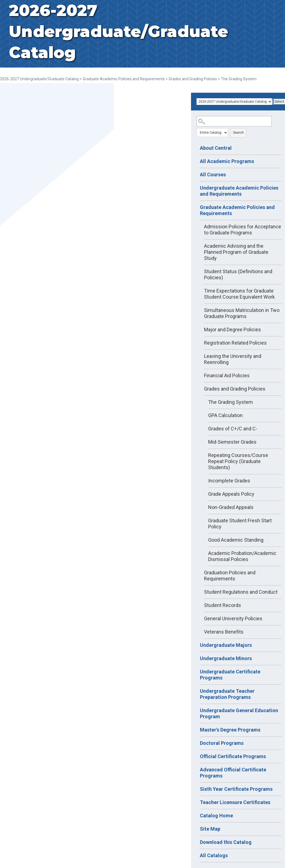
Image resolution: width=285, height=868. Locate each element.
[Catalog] (234, 102)
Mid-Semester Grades (232, 442)
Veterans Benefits (224, 632)
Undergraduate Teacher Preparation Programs (227, 694)
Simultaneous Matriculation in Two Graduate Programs (242, 313)
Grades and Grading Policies (193, 79)
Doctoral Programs (222, 743)
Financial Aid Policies (227, 375)
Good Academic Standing (236, 540)
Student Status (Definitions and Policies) (238, 274)
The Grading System (231, 402)
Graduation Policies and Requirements (230, 576)
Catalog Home (216, 816)
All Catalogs (214, 855)
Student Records (223, 605)
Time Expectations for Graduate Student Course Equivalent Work (239, 294)
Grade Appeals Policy (231, 494)
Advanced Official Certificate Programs (233, 773)
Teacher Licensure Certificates (235, 802)
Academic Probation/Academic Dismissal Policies (242, 556)
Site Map (210, 829)
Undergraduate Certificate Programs (230, 675)
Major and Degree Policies (232, 330)
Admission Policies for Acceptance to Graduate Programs (243, 230)
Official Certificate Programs (233, 756)
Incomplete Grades (229, 481)
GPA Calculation (225, 415)
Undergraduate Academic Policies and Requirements (239, 191)
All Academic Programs (227, 161)
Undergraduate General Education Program (239, 713)
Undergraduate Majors (226, 645)
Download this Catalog (226, 842)
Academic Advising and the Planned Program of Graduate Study (236, 252)
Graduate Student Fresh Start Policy (240, 524)
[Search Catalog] (234, 121)
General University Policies (233, 618)
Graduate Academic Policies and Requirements (124, 79)
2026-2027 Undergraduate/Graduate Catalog (39, 79)
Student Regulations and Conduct (241, 592)
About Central (216, 148)
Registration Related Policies (235, 343)
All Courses (213, 175)
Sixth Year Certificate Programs (236, 789)
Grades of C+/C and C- (233, 429)
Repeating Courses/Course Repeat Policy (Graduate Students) (238, 461)
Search (238, 133)
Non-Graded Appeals (231, 507)
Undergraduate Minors (226, 658)
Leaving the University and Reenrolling (233, 359)
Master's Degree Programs (230, 730)
